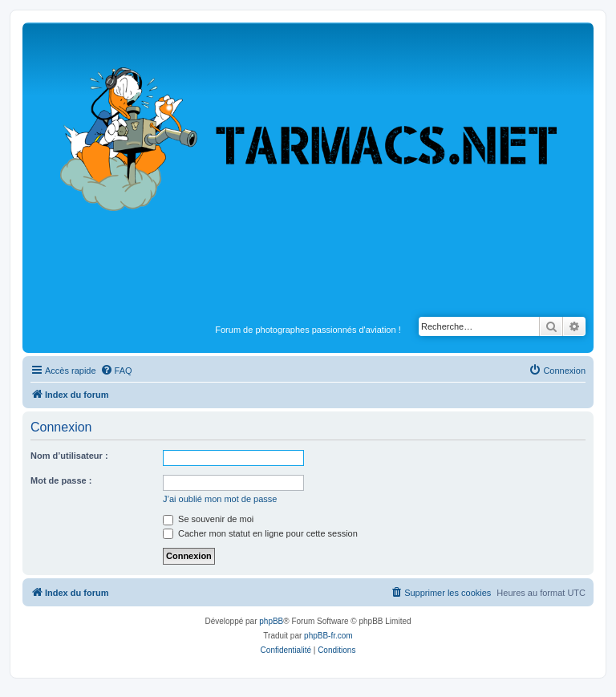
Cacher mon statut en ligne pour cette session (260, 533)
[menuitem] (116, 371)
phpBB (271, 621)
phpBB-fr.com (328, 636)
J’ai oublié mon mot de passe (220, 499)
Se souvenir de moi (208, 519)
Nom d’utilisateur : (69, 456)
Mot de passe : (61, 480)
